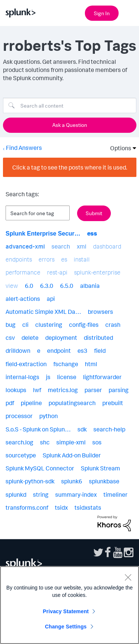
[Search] (70, 105)
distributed (98, 338)
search (61, 246)
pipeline (31, 403)
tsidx (61, 507)
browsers (100, 312)
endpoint (59, 351)
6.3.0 (47, 286)
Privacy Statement (66, 611)
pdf (10, 403)
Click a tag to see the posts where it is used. (70, 167)
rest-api (57, 272)
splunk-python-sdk (30, 481)
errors (47, 259)
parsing (119, 390)
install (82, 259)
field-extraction (26, 364)
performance (23, 272)
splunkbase (104, 481)
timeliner (115, 494)
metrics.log (63, 390)
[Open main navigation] (129, 12)
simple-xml (71, 442)
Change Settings (66, 627)
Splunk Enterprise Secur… (43, 234)
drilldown (18, 351)
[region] (69, 605)
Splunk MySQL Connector (40, 468)
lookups (16, 390)
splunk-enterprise (97, 272)
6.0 (29, 286)
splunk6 (72, 481)
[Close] (128, 577)
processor (19, 416)
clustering (49, 325)
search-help (109, 429)
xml (82, 246)
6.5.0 (67, 286)
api (51, 299)
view (12, 286)
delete (30, 338)
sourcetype (21, 455)
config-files (84, 325)
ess (92, 233)
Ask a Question (70, 125)
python (49, 416)
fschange (66, 364)
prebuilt (113, 403)
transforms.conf (27, 507)
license (67, 377)
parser (93, 390)
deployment (61, 338)
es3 (82, 351)
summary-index (76, 494)
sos (97, 442)
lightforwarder (102, 377)
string (41, 494)
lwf (37, 390)
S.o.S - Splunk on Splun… (38, 429)
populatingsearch (72, 403)
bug (11, 325)
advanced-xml (25, 246)
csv (10, 338)
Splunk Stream (100, 468)
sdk (82, 429)
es (64, 259)
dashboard (107, 246)
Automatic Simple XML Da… (43, 312)
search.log (19, 442)
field (100, 351)
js (48, 377)
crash (113, 325)
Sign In (102, 13)
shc (45, 442)
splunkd (16, 494)
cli (25, 325)
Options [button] (118, 148)
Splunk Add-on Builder (72, 455)
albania (90, 286)
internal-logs (22, 377)
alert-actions (23, 299)
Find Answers (24, 148)
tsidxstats (88, 507)
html (91, 364)
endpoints (19, 259)
